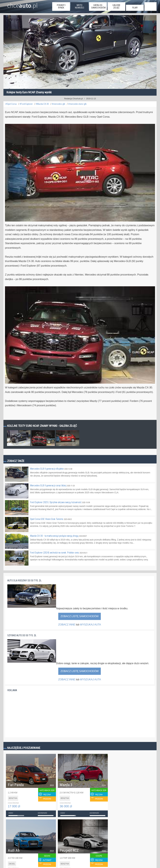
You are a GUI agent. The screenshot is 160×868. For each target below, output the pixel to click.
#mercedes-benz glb (77, 104)
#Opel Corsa (11, 104)
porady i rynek (61, 6)
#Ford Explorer (26, 104)
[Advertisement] (31, 714)
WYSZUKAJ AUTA (90, 625)
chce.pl (22, 4)
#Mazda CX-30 (42, 104)
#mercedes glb (58, 104)
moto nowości (80, 6)
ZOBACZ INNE (67, 625)
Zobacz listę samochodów (80, 616)
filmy (135, 8)
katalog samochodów (98, 6)
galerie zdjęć (116, 6)
